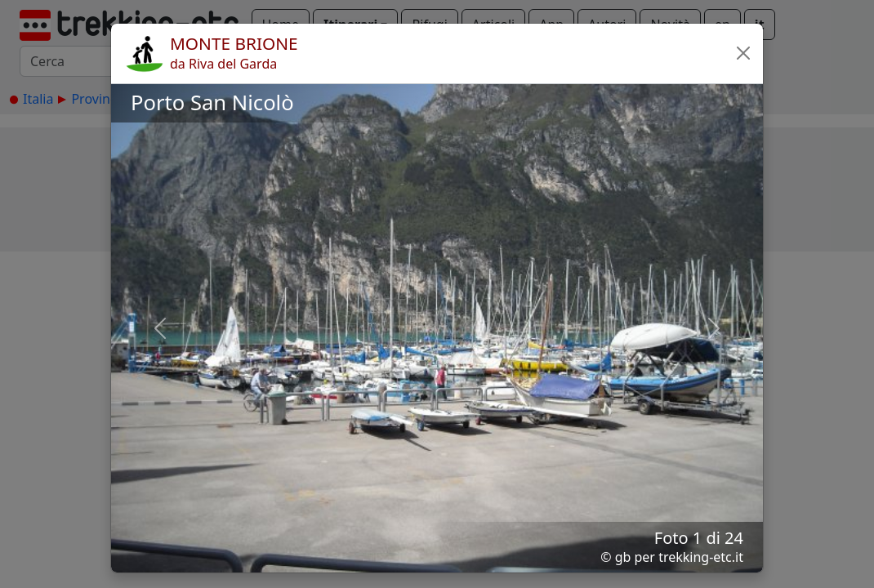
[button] (743, 53)
